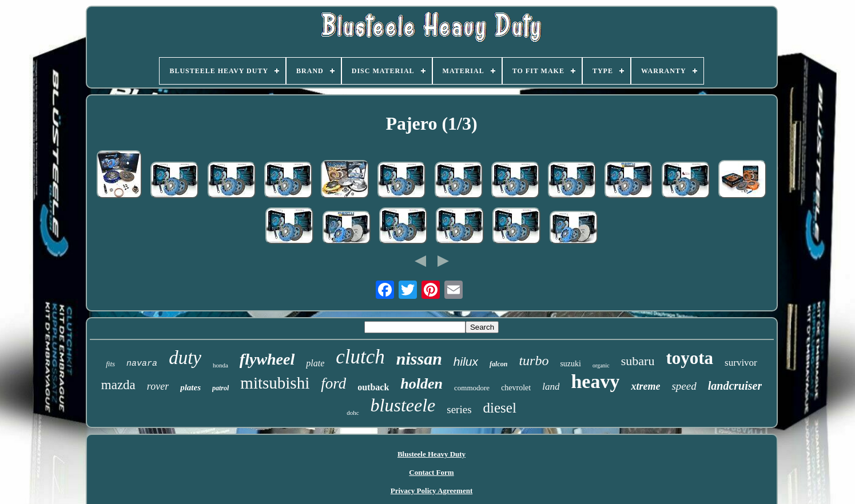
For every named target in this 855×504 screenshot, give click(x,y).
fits (110, 364)
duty (185, 358)
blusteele (403, 405)
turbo (534, 361)
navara (142, 364)
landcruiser (735, 386)
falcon (498, 364)
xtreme (645, 386)
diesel (500, 408)
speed (684, 386)
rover (158, 386)
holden (421, 384)
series (459, 409)
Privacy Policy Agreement (432, 491)
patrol (220, 388)
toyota (689, 358)
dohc (353, 413)
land (551, 387)
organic (601, 365)
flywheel (267, 359)
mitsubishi (275, 383)
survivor (741, 363)
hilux (466, 361)
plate (315, 363)
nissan (419, 359)
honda (220, 365)
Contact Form (431, 472)
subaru (638, 361)
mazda (118, 385)
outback (373, 387)
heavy (595, 381)
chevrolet (516, 388)
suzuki (570, 364)
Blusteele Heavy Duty (432, 454)
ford (333, 383)
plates (190, 387)
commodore (472, 388)
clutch (360, 357)
